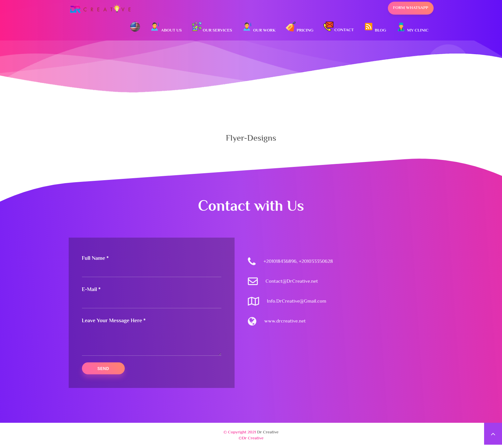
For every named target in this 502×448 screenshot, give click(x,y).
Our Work (259, 28)
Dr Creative (268, 432)
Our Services (212, 28)
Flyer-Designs (251, 139)
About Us (166, 28)
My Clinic (412, 28)
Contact (339, 28)
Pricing (300, 28)
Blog (375, 28)
